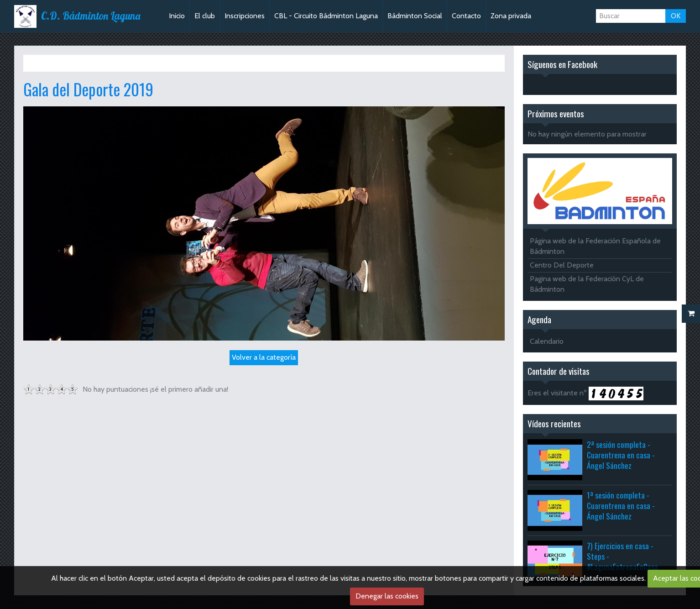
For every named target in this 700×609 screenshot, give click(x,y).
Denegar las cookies (387, 596)
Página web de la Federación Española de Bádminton (595, 246)
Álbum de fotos (84, 63)
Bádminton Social (415, 16)
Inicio (177, 16)
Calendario (547, 341)
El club (205, 16)
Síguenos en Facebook (562, 64)
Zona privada (511, 16)
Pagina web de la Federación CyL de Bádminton (587, 284)
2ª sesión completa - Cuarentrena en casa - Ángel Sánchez (621, 455)
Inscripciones (245, 16)
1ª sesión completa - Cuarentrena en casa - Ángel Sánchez (621, 505)
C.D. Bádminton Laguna (91, 16)
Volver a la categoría (264, 357)
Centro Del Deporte (562, 265)
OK (676, 16)
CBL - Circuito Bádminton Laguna (326, 16)
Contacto (466, 16)
